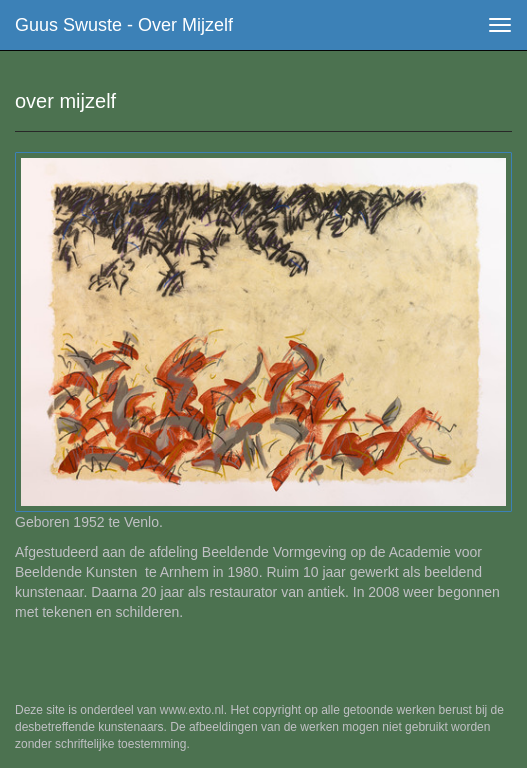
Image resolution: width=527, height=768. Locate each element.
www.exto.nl (192, 710)
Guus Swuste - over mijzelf (124, 25)
